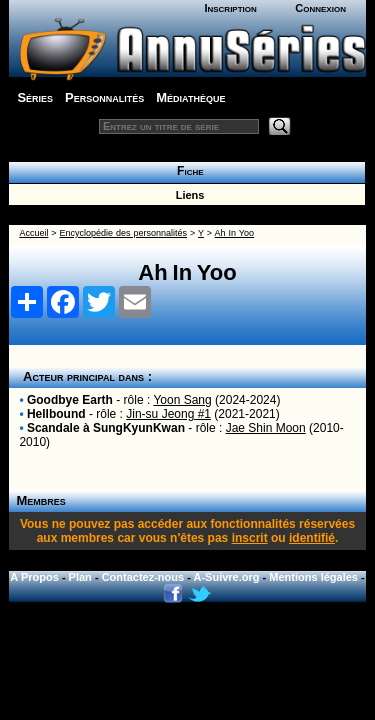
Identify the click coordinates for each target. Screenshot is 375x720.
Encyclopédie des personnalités (123, 233)
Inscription (230, 8)
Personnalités (104, 97)
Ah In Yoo (234, 233)
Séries (35, 97)
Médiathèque (190, 97)
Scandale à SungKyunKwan (106, 428)
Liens (187, 195)
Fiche (186, 171)
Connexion (320, 8)
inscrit (250, 538)
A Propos (34, 577)
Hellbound (56, 414)
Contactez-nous (143, 577)
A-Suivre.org (227, 577)
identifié (312, 538)
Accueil (33, 233)
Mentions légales (313, 577)
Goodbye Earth (70, 400)
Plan (80, 577)
